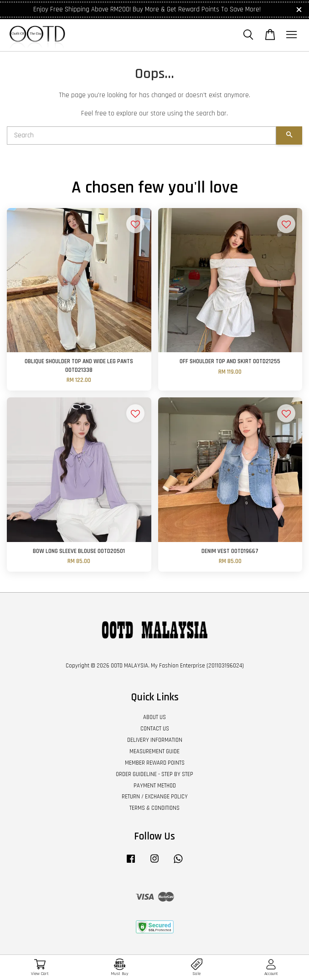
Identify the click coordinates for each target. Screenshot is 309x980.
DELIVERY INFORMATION (155, 740)
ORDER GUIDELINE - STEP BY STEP (154, 774)
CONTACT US (155, 729)
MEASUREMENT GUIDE (154, 751)
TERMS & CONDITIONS (154, 808)
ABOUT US (154, 717)
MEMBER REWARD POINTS (155, 763)
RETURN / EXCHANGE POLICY (155, 797)
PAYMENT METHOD (155, 786)
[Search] (142, 136)
